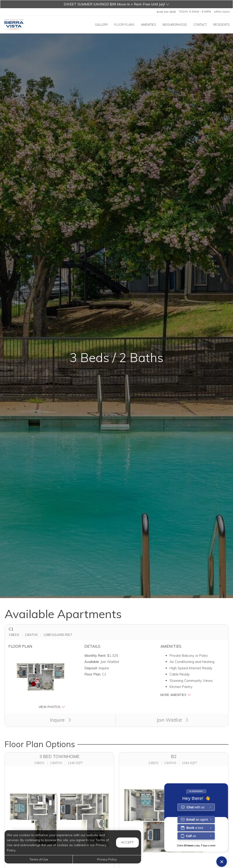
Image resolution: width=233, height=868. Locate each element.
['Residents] (221, 25)
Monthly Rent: (95, 656)
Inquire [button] (61, 720)
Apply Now (222, 11)
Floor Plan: (93, 674)
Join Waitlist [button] (172, 720)
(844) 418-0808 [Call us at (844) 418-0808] (166, 11)
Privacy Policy (107, 859)
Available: (92, 662)
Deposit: (91, 668)
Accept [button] (127, 842)
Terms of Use (39, 859)
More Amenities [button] (176, 695)
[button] (116, 4)
